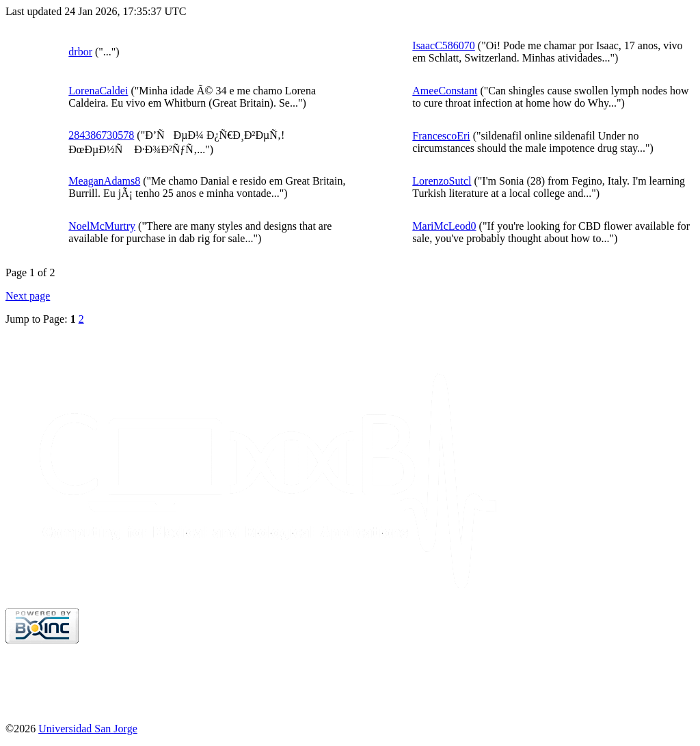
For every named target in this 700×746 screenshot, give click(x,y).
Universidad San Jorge (88, 729)
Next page (28, 296)
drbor (80, 52)
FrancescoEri (441, 136)
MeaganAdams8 (104, 181)
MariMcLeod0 (444, 226)
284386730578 (101, 135)
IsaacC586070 (444, 45)
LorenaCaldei (98, 91)
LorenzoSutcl (442, 181)
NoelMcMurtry (102, 226)
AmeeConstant (445, 91)
